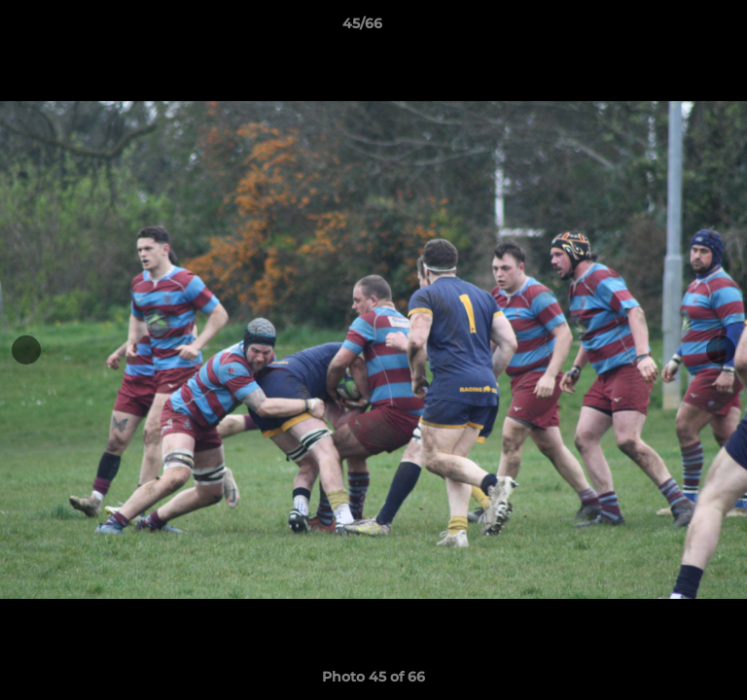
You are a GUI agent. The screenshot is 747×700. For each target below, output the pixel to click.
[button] (677, 28)
